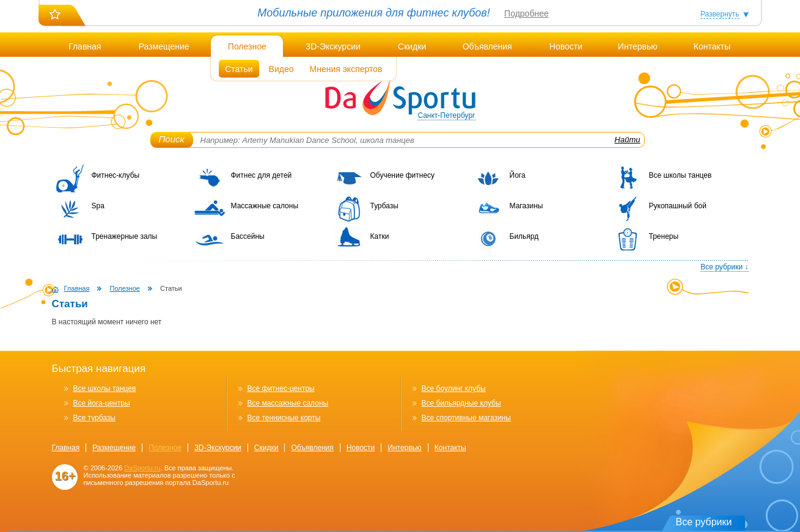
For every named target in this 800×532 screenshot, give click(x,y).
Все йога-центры (102, 403)
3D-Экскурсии (333, 46)
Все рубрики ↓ (724, 267)
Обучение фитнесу (403, 175)
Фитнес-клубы (116, 175)
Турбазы (384, 206)
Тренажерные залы (125, 236)
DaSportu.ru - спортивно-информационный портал (400, 98)
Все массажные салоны (288, 403)
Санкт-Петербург (446, 115)
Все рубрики (704, 522)
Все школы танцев (681, 175)
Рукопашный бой (678, 206)
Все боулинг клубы (454, 388)
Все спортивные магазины (466, 418)
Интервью (638, 46)
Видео (281, 69)
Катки (380, 236)
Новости (566, 46)
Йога (518, 175)
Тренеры (664, 236)
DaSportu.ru (142, 468)
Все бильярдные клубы (461, 403)
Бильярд (524, 236)
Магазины (527, 206)
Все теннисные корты (284, 418)
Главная (85, 46)
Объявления (487, 46)
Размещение (164, 46)
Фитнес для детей (262, 175)
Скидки (412, 46)
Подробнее (527, 13)
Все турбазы (94, 418)
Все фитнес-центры (281, 388)
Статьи (239, 69)
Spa (98, 206)
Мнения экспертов (346, 69)
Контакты (712, 46)
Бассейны (248, 236)
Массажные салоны (265, 206)
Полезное (247, 46)
